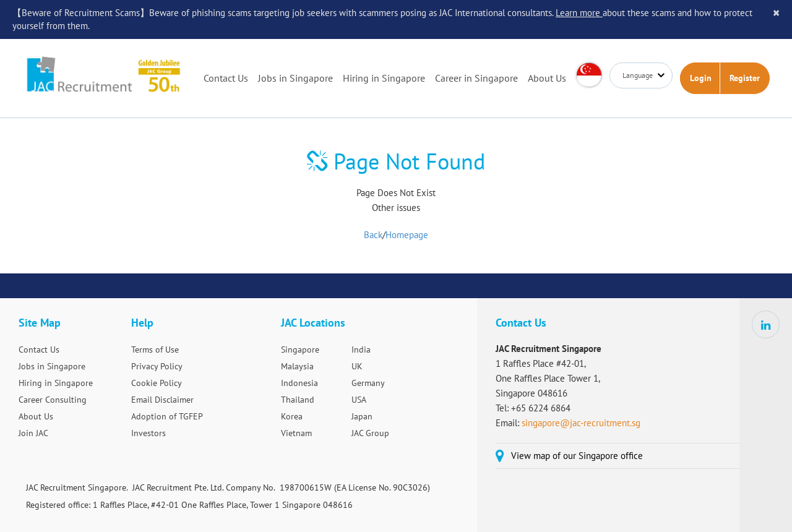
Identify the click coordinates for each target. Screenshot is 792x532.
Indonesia (299, 383)
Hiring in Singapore (384, 78)
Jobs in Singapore (295, 78)
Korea (292, 416)
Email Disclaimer (162, 400)
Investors (148, 433)
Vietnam (296, 433)
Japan (362, 416)
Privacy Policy (157, 366)
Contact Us (226, 78)
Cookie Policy (157, 383)
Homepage (407, 235)
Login (701, 78)
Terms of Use (155, 350)
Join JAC (33, 433)
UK (357, 366)
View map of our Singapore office (577, 456)
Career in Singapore (476, 78)
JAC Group (370, 433)
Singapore (300, 350)
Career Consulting (53, 400)
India (361, 350)
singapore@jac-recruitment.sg (581, 423)
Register (745, 78)
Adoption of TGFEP (167, 416)
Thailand (298, 400)
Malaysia (297, 366)
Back (373, 235)
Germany (368, 383)
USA (359, 400)
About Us (547, 78)
